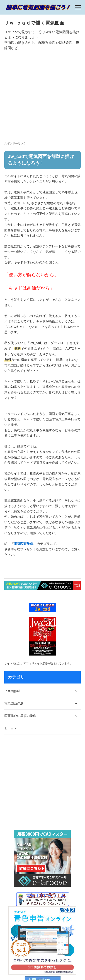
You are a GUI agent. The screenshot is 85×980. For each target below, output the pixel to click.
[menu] (78, 7)
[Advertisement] (42, 98)
